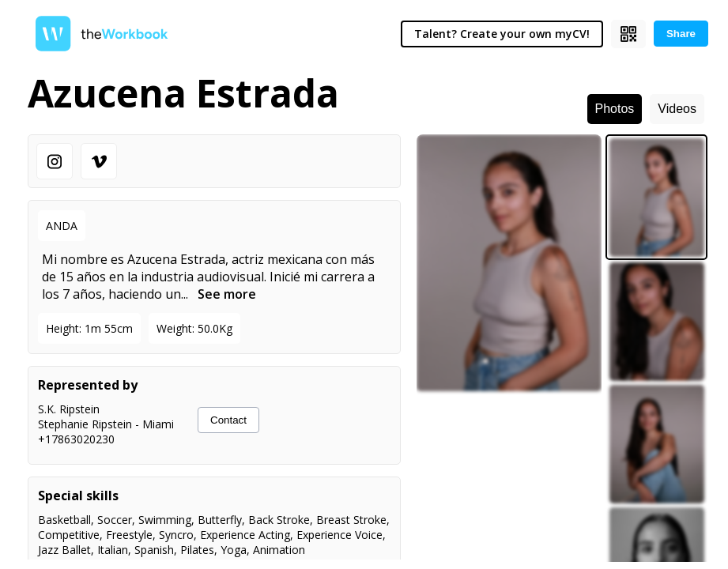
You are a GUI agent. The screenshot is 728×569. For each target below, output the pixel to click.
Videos (677, 109)
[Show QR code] (628, 34)
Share (681, 34)
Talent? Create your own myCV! (502, 34)
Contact (228, 420)
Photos (615, 109)
